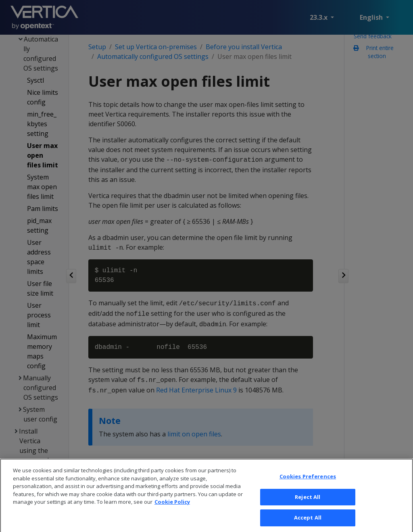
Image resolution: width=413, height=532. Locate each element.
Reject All (308, 504)
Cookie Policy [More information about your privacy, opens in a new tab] (172, 509)
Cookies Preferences (308, 484)
